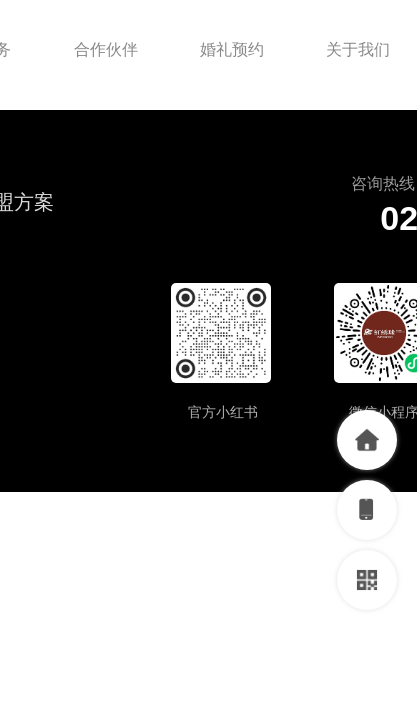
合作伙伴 (106, 49)
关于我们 (358, 49)
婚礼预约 (232, 49)
